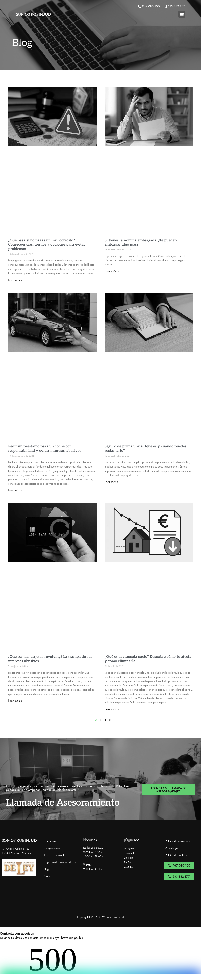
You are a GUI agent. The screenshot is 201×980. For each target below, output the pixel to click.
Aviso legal (172, 848)
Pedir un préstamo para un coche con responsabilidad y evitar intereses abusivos (45, 449)
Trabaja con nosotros (56, 855)
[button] (182, 14)
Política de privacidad (178, 841)
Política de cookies (176, 855)
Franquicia (50, 841)
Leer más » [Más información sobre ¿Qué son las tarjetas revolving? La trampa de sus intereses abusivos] (15, 701)
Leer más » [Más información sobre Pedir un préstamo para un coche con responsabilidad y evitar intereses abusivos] (15, 490)
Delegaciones (52, 848)
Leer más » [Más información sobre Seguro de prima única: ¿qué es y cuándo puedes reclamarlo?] (112, 482)
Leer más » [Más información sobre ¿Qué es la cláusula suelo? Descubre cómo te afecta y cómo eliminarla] (112, 709)
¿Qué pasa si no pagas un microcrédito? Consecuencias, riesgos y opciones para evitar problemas (47, 245)
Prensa (48, 876)
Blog (46, 869)
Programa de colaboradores (60, 862)
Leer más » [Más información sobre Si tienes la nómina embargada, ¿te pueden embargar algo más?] (112, 271)
